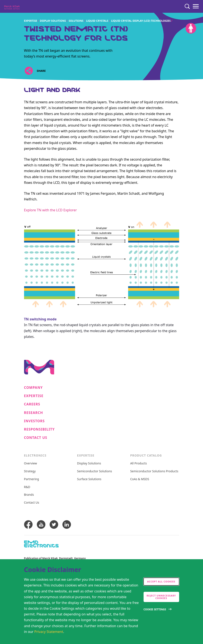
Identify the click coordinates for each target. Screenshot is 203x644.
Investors (34, 421)
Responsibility (39, 429)
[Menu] (196, 6)
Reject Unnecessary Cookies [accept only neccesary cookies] (161, 597)
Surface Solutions (89, 479)
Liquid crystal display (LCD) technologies (141, 21)
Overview (31, 463)
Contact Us (36, 438)
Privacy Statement (49, 632)
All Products (138, 463)
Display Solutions (53, 21)
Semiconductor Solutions (95, 471)
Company (33, 388)
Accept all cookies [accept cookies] (161, 581)
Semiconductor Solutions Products (154, 471)
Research (34, 413)
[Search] (187, 6)
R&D (27, 487)
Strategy (30, 471)
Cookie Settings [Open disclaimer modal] (155, 609)
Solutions (76, 21)
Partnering (32, 479)
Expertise (31, 21)
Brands (29, 495)
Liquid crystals (97, 21)
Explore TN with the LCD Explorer (50, 210)
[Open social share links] (29, 71)
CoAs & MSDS (140, 479)
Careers (32, 404)
